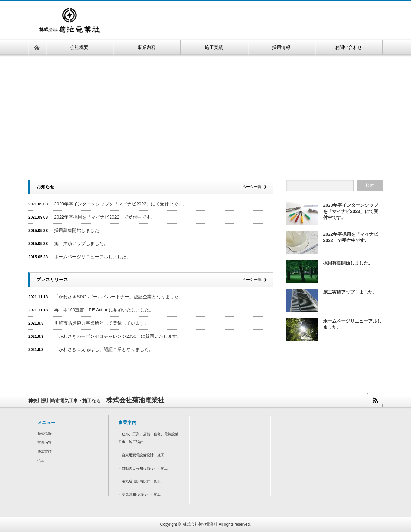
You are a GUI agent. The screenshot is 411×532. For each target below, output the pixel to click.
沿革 (41, 461)
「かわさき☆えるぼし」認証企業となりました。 (104, 349)
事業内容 (44, 442)
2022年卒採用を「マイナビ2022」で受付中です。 (105, 217)
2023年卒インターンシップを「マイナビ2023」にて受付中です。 (120, 204)
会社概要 (44, 433)
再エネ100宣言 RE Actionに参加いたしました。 (104, 310)
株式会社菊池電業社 (200, 524)
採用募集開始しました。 (79, 230)
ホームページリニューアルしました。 (92, 257)
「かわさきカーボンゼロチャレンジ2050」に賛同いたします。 (118, 336)
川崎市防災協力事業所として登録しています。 (101, 323)
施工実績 (44, 451)
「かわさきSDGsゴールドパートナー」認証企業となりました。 (119, 297)
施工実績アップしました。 (81, 243)
